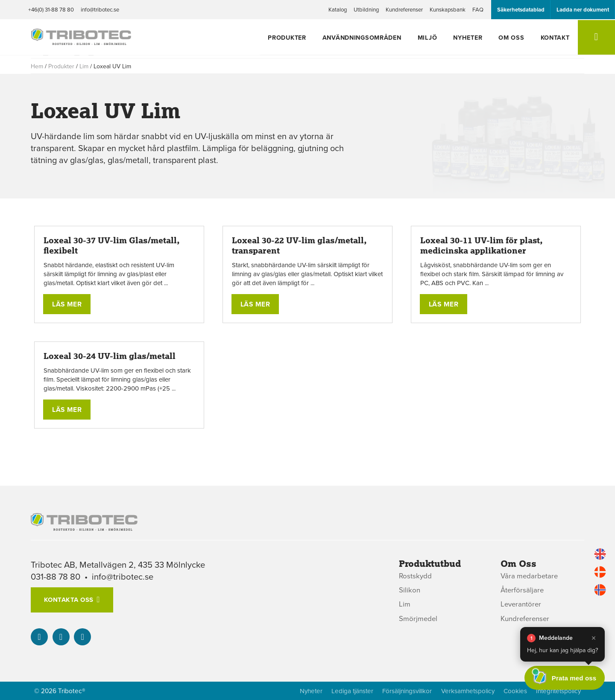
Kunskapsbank (448, 9)
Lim (84, 66)
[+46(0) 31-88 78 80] (61, 637)
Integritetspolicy (558, 691)
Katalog (338, 9)
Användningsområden (370, 38)
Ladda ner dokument (583, 10)
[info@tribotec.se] (82, 637)
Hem (37, 66)
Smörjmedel (419, 619)
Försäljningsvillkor (404, 691)
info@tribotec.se (100, 9)
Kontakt (553, 38)
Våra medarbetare (530, 576)
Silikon (410, 590)
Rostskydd (415, 576)
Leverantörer (521, 605)
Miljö (433, 38)
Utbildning (366, 9)
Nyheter (471, 38)
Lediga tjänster (349, 691)
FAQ (478, 9)
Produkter (298, 38)
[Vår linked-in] (39, 637)
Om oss (512, 38)
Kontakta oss (69, 600)
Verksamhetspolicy (466, 691)
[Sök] (595, 38)
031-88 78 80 (56, 576)
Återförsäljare (523, 590)
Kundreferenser (404, 9)
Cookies (514, 691)
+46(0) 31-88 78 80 (51, 9)
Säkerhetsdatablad (521, 10)
